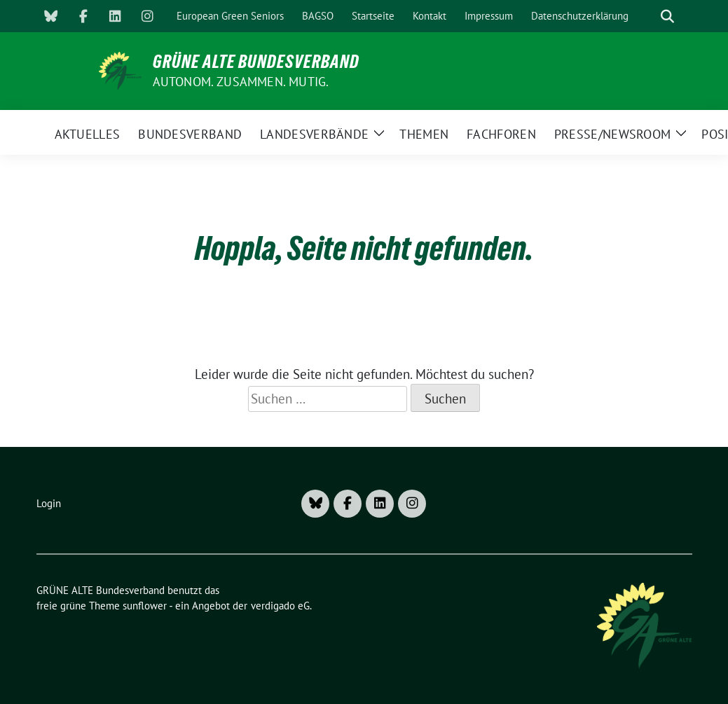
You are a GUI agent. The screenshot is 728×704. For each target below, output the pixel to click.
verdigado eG (280, 606)
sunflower (145, 606)
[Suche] (647, 16)
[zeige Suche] (667, 16)
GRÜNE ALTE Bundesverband (256, 62)
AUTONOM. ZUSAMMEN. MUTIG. (241, 82)
